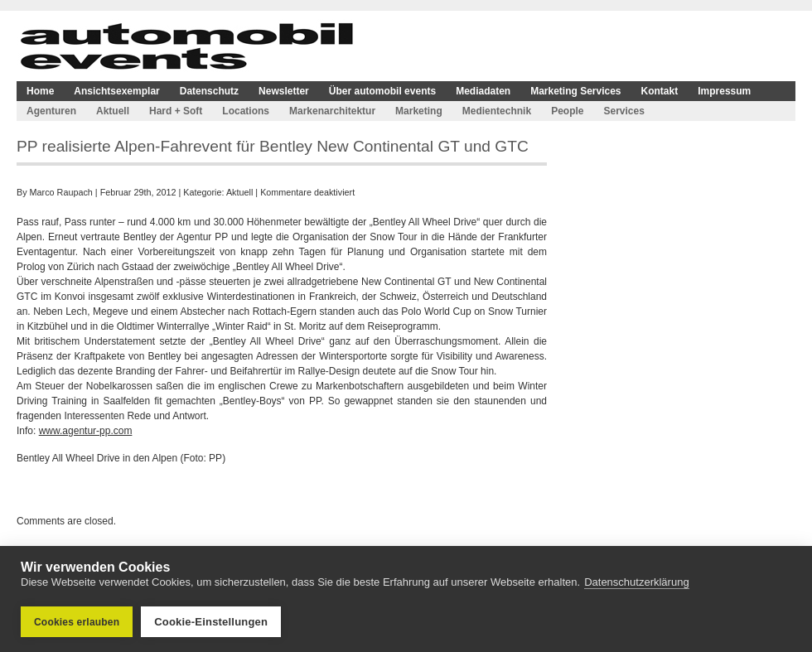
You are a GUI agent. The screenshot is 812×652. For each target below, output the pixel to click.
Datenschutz (209, 91)
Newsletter (284, 91)
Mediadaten (483, 91)
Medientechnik (497, 111)
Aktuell (113, 111)
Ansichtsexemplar (116, 91)
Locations (246, 111)
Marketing (419, 111)
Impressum (724, 91)
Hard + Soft (176, 111)
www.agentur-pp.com (86, 431)
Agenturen (51, 111)
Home (40, 91)
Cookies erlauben (77, 622)
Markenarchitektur (332, 111)
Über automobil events (382, 91)
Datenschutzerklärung (636, 582)
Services (623, 111)
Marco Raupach (61, 192)
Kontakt (660, 91)
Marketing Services (575, 91)
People (567, 111)
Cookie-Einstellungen (211, 622)
